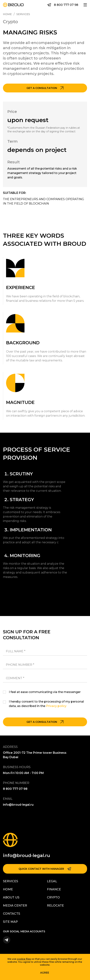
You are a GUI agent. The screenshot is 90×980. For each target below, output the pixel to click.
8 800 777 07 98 (66, 5)
